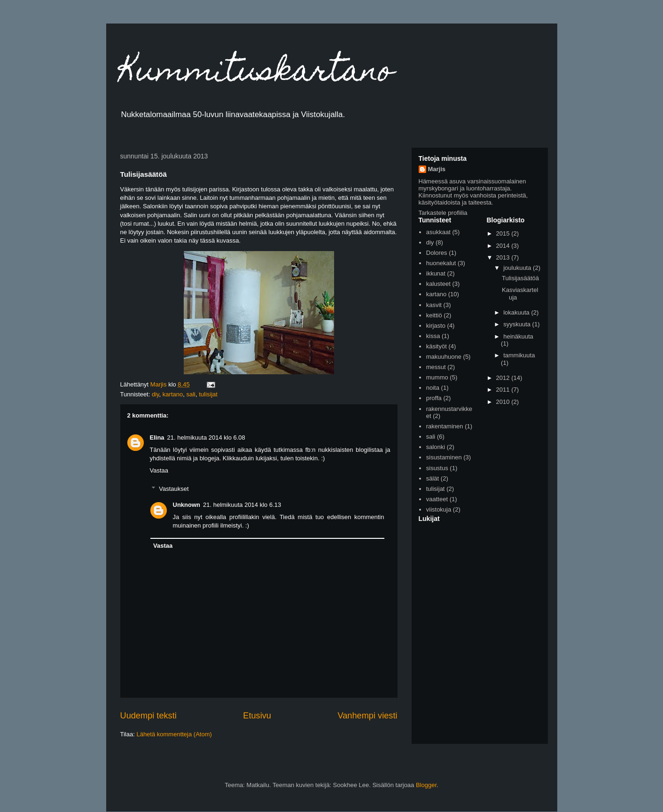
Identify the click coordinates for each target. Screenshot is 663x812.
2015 (504, 233)
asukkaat (438, 232)
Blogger (426, 785)
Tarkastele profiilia (443, 213)
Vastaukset (174, 489)
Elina (157, 438)
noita (433, 388)
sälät (433, 478)
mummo (437, 377)
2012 (504, 378)
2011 (504, 390)
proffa (434, 398)
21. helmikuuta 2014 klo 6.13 (242, 505)
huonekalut (441, 263)
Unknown (187, 505)
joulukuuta (518, 268)
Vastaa (159, 470)
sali (191, 394)
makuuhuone (444, 357)
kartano (173, 394)
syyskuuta (518, 324)
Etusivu (257, 716)
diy (156, 394)
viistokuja (439, 509)
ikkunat (436, 273)
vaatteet (437, 499)
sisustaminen (444, 457)
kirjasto (436, 326)
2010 (504, 402)
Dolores (437, 253)
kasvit (434, 305)
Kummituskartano (257, 74)
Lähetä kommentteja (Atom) (174, 734)
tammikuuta (519, 355)
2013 (504, 257)
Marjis (437, 169)
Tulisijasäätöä (520, 278)
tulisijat (208, 394)
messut (436, 367)
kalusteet (438, 284)
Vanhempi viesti (367, 716)
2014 (504, 246)
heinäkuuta (518, 336)
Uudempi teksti (148, 716)
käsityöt (437, 346)
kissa (433, 336)
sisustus (437, 468)
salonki (436, 447)
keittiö (434, 315)
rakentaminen (445, 426)
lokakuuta (517, 312)
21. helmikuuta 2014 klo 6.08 (206, 438)
